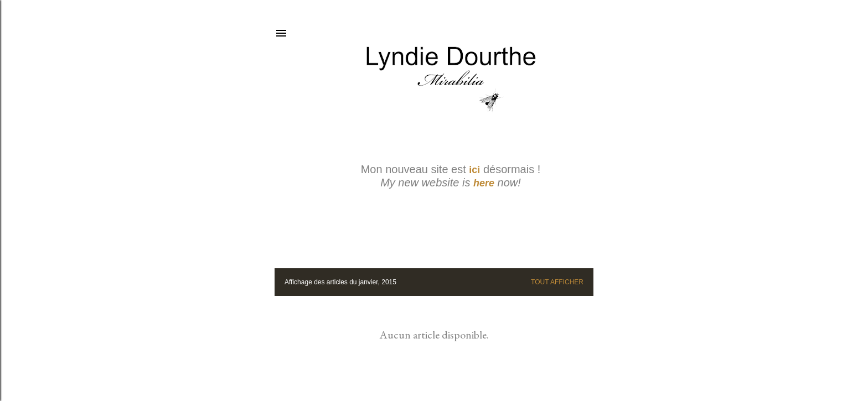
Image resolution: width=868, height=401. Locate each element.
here (484, 183)
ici (474, 170)
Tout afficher (557, 282)
